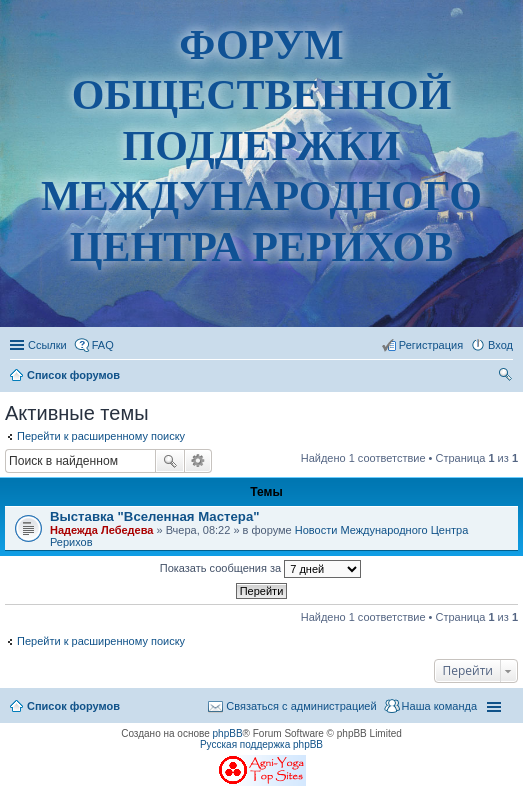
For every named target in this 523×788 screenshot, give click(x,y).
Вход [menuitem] (500, 345)
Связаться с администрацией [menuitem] (301, 706)
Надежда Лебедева (101, 530)
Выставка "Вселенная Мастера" (154, 516)
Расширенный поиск (198, 461)
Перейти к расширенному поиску (101, 436)
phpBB (228, 733)
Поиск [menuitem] (507, 377)
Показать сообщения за (260, 569)
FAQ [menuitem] (103, 345)
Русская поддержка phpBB (261, 744)
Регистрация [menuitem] (431, 345)
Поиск (170, 461)
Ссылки (47, 345)
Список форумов (73, 706)
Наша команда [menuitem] (439, 706)
